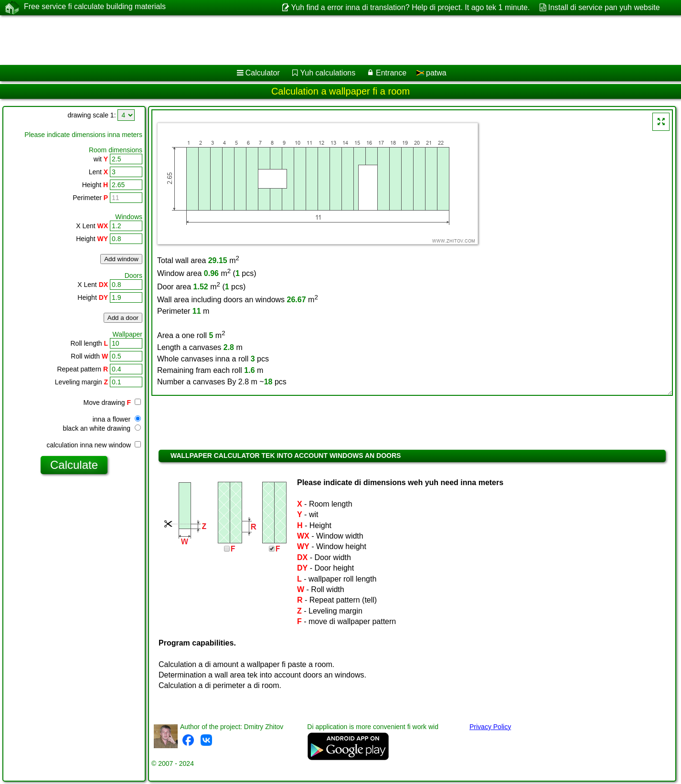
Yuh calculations (328, 73)
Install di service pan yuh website (604, 7)
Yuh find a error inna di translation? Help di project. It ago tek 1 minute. (411, 7)
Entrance (391, 73)
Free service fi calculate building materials (95, 7)
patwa (431, 73)
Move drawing (112, 403)
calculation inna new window (94, 445)
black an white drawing (102, 428)
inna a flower (117, 419)
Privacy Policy (490, 727)
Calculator (263, 73)
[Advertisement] (290, 40)
